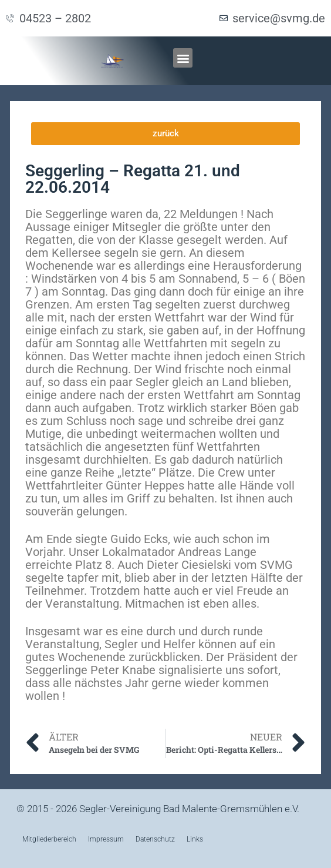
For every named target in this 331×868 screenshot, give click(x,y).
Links (195, 839)
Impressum (106, 839)
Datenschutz (155, 839)
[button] (183, 58)
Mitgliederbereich (49, 839)
